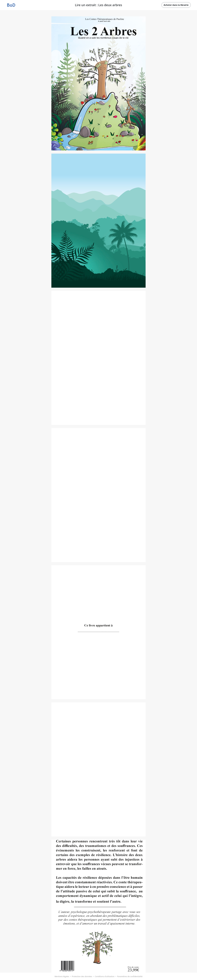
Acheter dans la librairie (176, 5)
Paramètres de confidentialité (130, 976)
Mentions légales (62, 976)
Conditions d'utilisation (105, 976)
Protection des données (82, 976)
